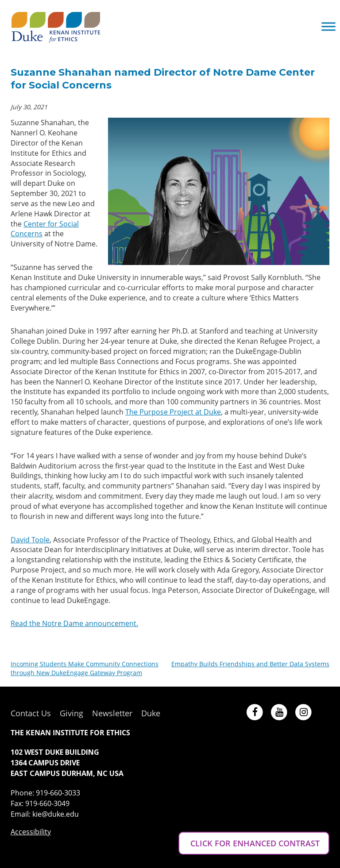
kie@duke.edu (56, 814)
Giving (71, 713)
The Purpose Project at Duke (173, 412)
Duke (151, 713)
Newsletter (112, 713)
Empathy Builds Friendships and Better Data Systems (250, 664)
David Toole (30, 540)
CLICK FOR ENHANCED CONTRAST (254, 843)
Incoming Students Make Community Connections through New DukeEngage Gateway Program (85, 668)
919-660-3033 (58, 793)
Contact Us (31, 713)
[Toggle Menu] (328, 26)
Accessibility (31, 832)
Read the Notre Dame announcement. (74, 623)
